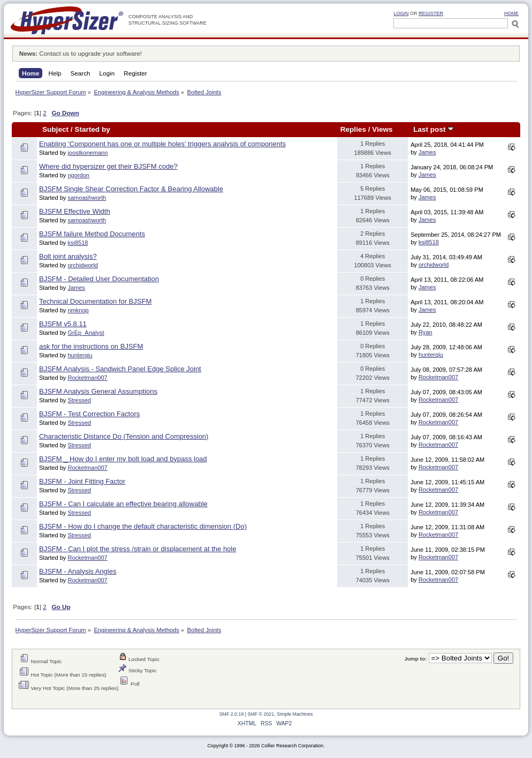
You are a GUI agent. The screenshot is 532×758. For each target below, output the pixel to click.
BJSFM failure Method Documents (92, 234)
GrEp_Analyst (86, 333)
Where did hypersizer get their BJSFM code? (108, 166)
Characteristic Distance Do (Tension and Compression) (124, 436)
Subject (55, 129)
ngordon (78, 175)
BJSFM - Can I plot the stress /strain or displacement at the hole (138, 549)
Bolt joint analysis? (68, 256)
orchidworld (83, 265)
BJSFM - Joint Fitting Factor (82, 481)
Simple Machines (295, 714)
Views (382, 129)
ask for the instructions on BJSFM (91, 346)
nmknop (78, 310)
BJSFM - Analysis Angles (78, 571)
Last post (434, 129)
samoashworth (87, 198)
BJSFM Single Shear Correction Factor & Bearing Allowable (131, 189)
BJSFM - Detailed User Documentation (99, 279)
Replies (353, 129)
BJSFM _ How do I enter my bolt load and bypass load (123, 459)
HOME (511, 13)
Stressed (79, 400)
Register (431, 13)
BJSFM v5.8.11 (63, 324)
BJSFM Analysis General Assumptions (98, 391)
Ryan (425, 332)
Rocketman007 (87, 378)
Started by (92, 129)
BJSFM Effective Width (75, 211)
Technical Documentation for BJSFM (95, 301)
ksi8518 (78, 243)
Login (401, 13)
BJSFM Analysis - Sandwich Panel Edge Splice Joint (120, 369)
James (427, 152)
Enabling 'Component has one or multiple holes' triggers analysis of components (162, 144)
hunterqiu (80, 355)
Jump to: (415, 659)
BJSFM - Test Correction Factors (89, 414)
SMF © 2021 (261, 714)
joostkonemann (88, 153)
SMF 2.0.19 (232, 714)
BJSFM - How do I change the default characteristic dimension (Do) (143, 526)
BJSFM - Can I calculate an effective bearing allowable (123, 504)
